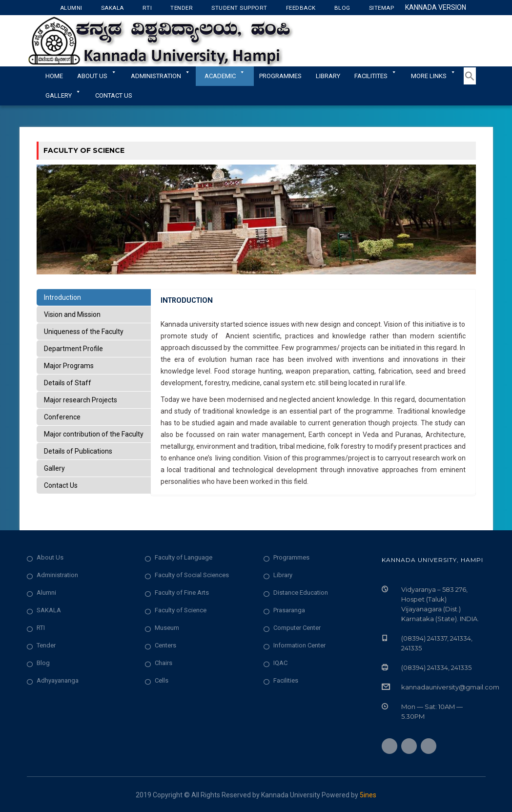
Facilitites (376, 76)
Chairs (164, 663)
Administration (57, 575)
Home (54, 76)
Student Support (239, 8)
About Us (97, 76)
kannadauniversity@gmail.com (450, 687)
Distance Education (301, 593)
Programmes (280, 76)
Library (328, 76)
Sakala (113, 8)
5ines (368, 795)
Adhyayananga (58, 680)
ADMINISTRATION (161, 76)
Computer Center (297, 628)
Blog (342, 8)
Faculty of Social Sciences (192, 575)
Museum (167, 628)
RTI (147, 8)
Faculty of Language (184, 557)
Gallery (63, 95)
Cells (162, 680)
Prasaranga (289, 610)
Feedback (301, 8)
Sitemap (382, 8)
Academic (225, 76)
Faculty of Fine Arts (182, 593)
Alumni (71, 8)
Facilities (286, 680)
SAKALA (49, 610)
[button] (470, 83)
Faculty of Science (181, 610)
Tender (182, 8)
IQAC (280, 663)
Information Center (299, 645)
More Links (433, 76)
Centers (165, 645)
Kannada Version (436, 7)
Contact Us (114, 95)
